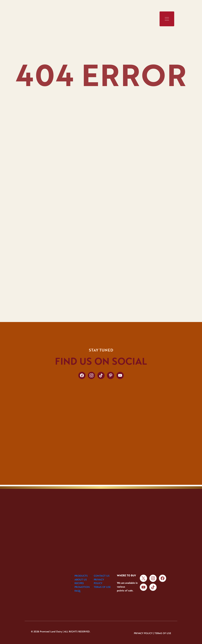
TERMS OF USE (102, 587)
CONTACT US (102, 576)
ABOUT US (81, 579)
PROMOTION (82, 587)
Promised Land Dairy (51, 631)
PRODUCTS (81, 576)
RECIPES (79, 583)
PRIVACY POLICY (143, 633)
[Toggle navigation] (167, 19)
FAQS (77, 591)
